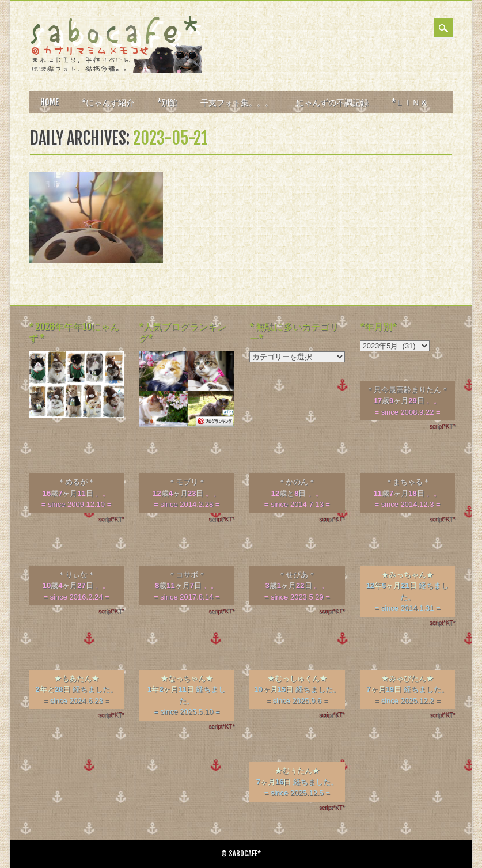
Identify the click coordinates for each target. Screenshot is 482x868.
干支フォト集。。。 (237, 102)
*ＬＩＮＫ (410, 102)
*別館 (167, 102)
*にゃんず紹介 (108, 102)
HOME (50, 102)
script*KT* (442, 427)
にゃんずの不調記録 (332, 102)
